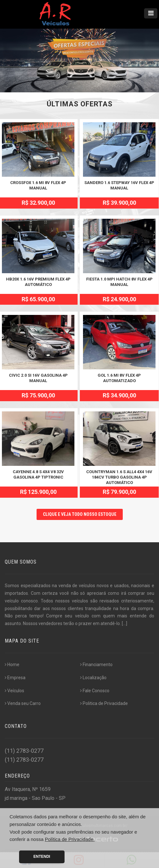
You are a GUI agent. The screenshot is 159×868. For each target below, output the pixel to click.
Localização (93, 678)
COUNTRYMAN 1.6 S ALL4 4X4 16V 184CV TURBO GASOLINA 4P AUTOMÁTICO (119, 477)
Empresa (15, 678)
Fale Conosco (95, 691)
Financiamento (96, 665)
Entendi (42, 857)
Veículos (14, 691)
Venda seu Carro (23, 703)
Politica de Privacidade (104, 703)
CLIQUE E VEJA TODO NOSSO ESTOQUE (80, 514)
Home (12, 665)
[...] (124, 623)
